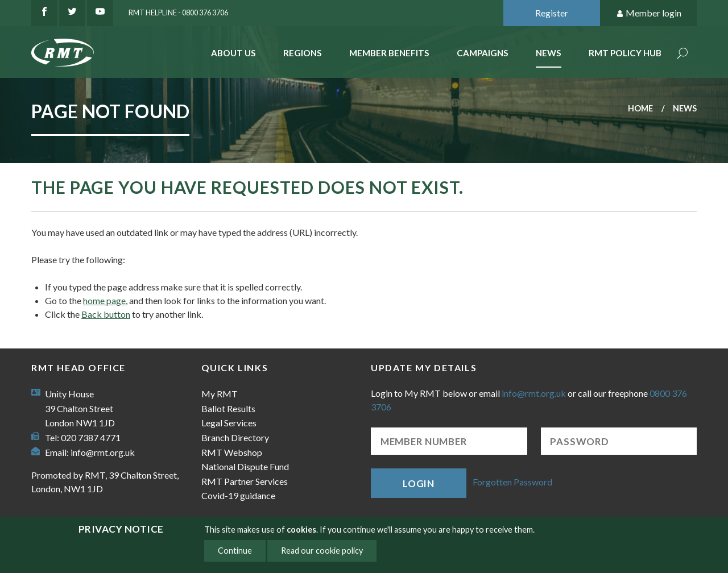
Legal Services (229, 423)
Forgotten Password (512, 482)
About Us (233, 53)
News (549, 53)
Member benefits (389, 53)
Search (682, 54)
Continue (235, 551)
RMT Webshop (232, 452)
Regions (303, 53)
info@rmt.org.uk (103, 452)
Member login (649, 13)
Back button (106, 314)
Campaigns (483, 53)
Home (640, 108)
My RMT (220, 394)
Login (419, 483)
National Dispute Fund (245, 466)
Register (552, 13)
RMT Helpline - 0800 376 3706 (178, 13)
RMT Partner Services (245, 481)
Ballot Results (228, 408)
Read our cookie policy (322, 551)
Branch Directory (235, 437)
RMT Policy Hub (625, 53)
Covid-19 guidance (238, 495)
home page (104, 300)
